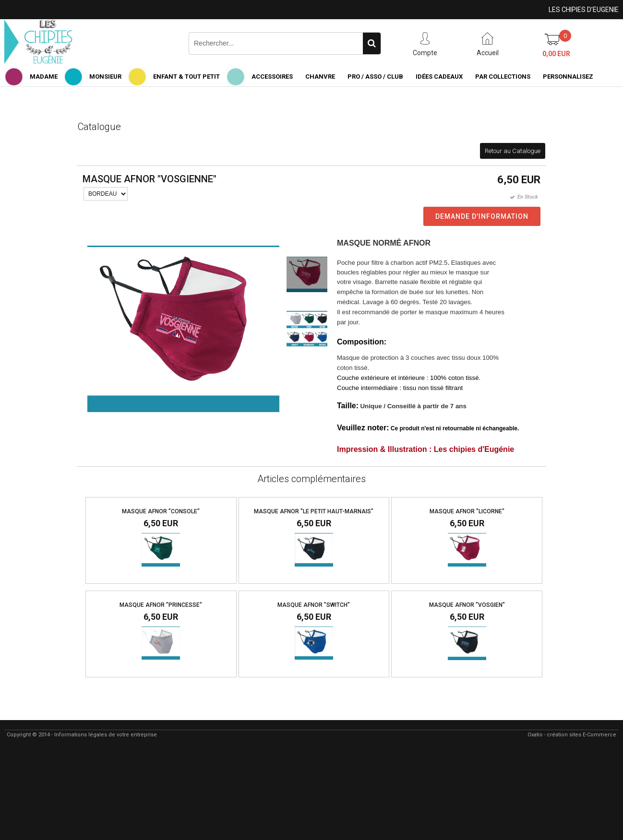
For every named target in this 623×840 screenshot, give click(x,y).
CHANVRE (320, 77)
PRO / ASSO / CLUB (375, 77)
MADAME (44, 77)
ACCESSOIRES (272, 77)
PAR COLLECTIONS (503, 77)
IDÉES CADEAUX (439, 77)
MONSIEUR (105, 77)
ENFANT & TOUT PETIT (186, 77)
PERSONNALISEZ (568, 77)
